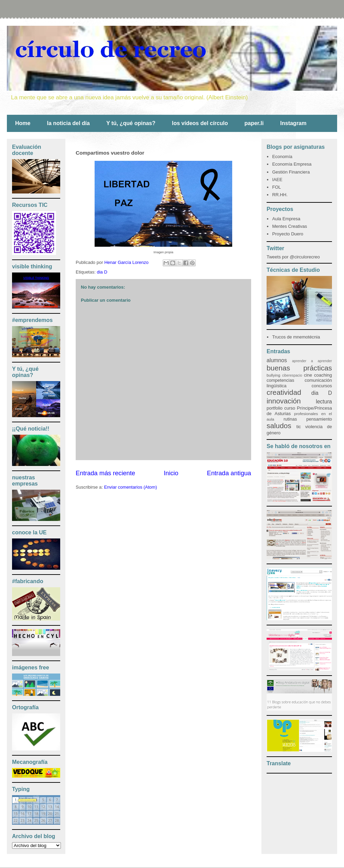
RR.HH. (280, 195)
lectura (324, 402)
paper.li (254, 123)
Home (23, 123)
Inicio (171, 473)
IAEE (277, 180)
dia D (102, 272)
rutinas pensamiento (308, 419)
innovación (284, 401)
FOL (276, 187)
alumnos (277, 360)
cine (308, 375)
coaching (323, 375)
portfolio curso (281, 408)
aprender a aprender (312, 361)
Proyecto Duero (288, 234)
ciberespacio (292, 375)
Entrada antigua (229, 473)
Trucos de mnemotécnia (296, 337)
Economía (282, 157)
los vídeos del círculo (200, 123)
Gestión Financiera (291, 172)
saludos (279, 426)
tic (299, 427)
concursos (322, 386)
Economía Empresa (292, 164)
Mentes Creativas (289, 226)
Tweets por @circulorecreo (293, 257)
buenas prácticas (299, 368)
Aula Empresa (286, 219)
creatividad (284, 392)
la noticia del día (68, 123)
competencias (280, 380)
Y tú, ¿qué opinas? (131, 123)
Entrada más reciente (105, 473)
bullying (273, 375)
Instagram (293, 123)
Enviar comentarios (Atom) (130, 487)
